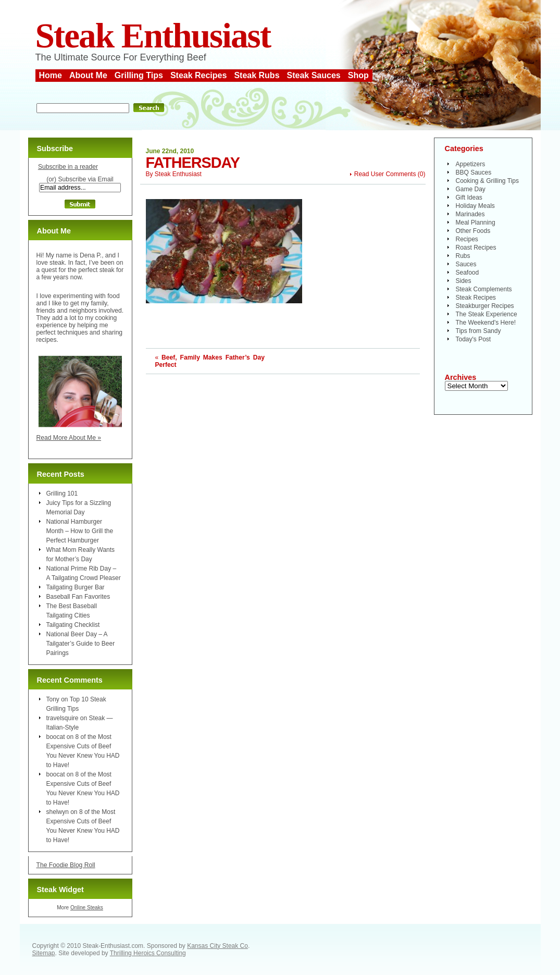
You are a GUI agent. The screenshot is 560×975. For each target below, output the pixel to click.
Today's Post (474, 339)
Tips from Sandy (478, 331)
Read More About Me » (69, 438)
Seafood (468, 273)
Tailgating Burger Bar (76, 587)
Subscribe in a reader (68, 167)
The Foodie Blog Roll (66, 865)
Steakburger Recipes (485, 306)
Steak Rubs (257, 75)
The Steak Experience (487, 314)
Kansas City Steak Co (217, 946)
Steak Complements (484, 289)
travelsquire (63, 718)
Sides (464, 281)
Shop (358, 75)
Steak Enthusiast (153, 36)
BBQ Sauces (474, 172)
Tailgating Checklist (73, 625)
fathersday (193, 163)
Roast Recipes (476, 248)
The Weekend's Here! (486, 323)
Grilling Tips (139, 75)
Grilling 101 (62, 493)
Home (51, 75)
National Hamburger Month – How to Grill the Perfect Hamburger (80, 531)
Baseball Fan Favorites (78, 597)
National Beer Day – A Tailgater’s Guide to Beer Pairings (81, 644)
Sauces (466, 264)
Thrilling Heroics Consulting (148, 953)
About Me (88, 75)
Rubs (463, 256)
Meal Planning (476, 223)
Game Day (471, 189)
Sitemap (44, 953)
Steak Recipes (199, 75)
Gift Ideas (469, 198)
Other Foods (473, 231)
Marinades (470, 214)
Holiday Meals (475, 206)
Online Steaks (87, 908)
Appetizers (471, 164)
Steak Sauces (314, 75)
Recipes (467, 239)
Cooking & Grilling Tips (487, 181)
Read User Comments (385, 174)
